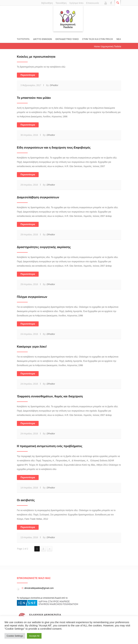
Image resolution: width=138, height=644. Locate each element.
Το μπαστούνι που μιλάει (34, 98)
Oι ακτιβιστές (26, 500)
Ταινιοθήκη (61, 3)
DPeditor (54, 85)
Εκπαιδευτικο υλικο (67, 39)
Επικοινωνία (92, 3)
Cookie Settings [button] (15, 636)
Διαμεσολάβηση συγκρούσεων (38, 197)
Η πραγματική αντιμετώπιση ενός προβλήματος (50, 446)
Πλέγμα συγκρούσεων (32, 297)
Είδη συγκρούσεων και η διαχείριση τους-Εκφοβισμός (54, 148)
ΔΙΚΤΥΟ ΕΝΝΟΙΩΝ (42, 39)
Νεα (119, 39)
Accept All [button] (34, 636)
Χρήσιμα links (76, 3)
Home (97, 47)
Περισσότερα (28, 75)
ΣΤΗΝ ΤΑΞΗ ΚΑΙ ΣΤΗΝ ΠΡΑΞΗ (98, 39)
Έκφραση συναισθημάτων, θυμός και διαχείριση (50, 396)
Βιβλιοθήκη (47, 3)
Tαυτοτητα (23, 39)
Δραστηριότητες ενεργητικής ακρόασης (44, 247)
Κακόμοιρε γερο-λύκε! (32, 347)
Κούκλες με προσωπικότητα (36, 57)
